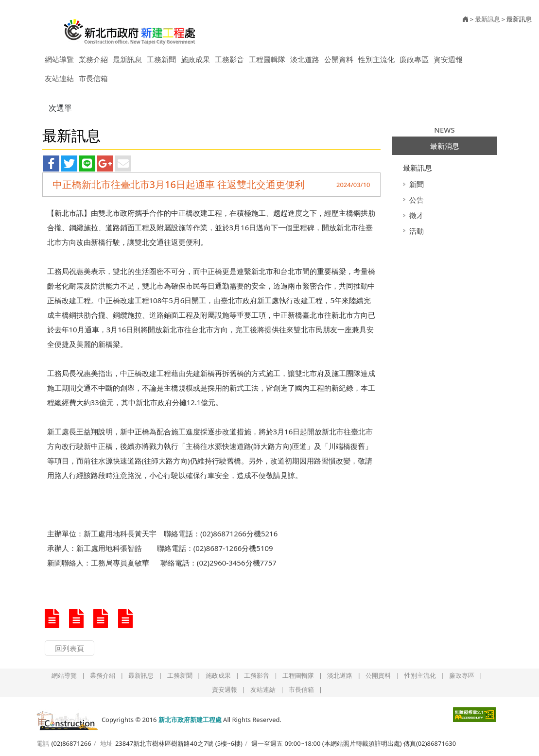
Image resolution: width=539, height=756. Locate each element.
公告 (417, 200)
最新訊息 (417, 168)
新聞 (417, 184)
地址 (106, 743)
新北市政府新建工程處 (130, 28)
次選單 (60, 108)
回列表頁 (70, 648)
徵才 (417, 215)
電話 (43, 743)
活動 (417, 231)
